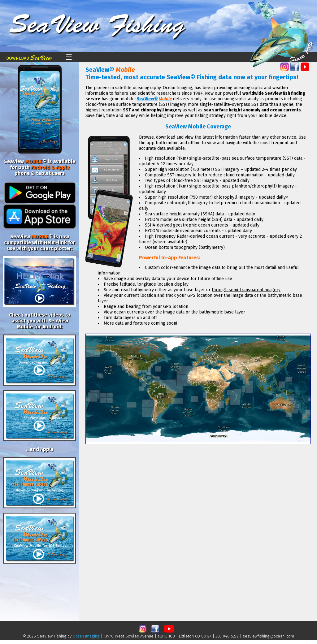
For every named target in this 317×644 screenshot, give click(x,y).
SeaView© (147, 99)
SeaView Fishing (97, 24)
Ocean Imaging (86, 636)
